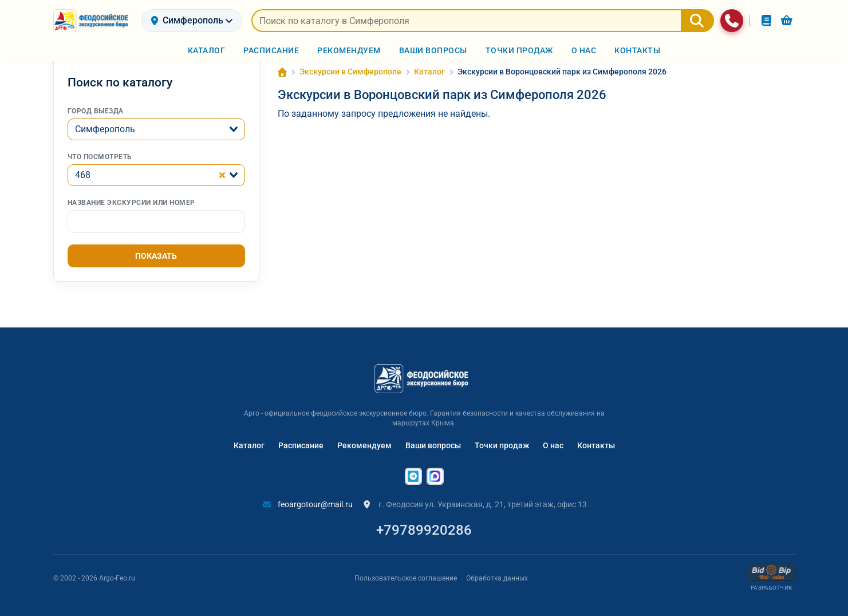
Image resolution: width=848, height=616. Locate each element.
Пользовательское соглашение (406, 574)
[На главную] (93, 21)
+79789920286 (424, 527)
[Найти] (697, 21)
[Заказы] (766, 20)
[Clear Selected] (222, 172)
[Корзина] (787, 20)
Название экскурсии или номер (131, 199)
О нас (553, 442)
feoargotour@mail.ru (307, 501)
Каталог (249, 442)
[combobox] (156, 126)
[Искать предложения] (466, 21)
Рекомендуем (364, 442)
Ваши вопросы (433, 442)
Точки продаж (502, 442)
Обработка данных (497, 574)
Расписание (301, 442)
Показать (156, 252)
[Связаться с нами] (732, 21)
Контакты (596, 442)
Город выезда (96, 108)
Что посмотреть (100, 153)
